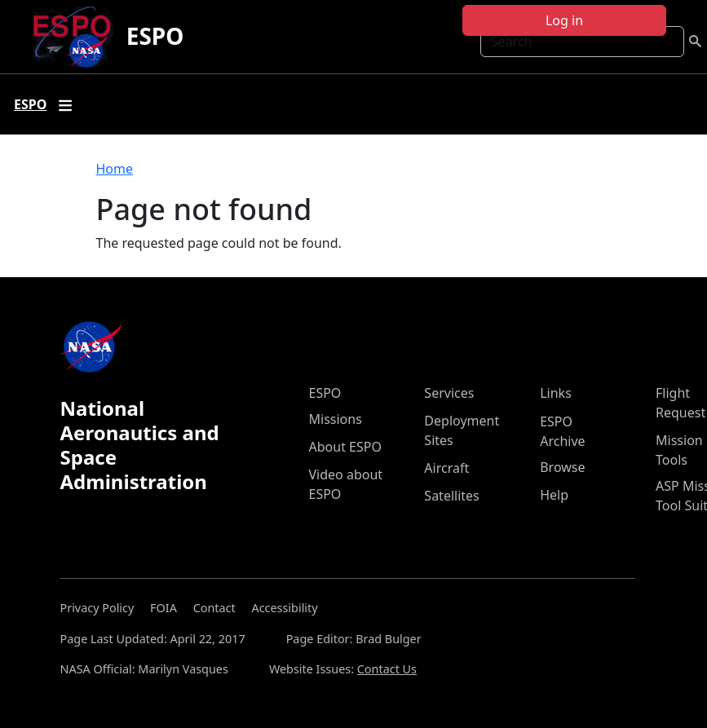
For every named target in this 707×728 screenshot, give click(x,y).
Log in (564, 20)
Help (554, 495)
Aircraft (446, 468)
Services (449, 393)
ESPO (155, 36)
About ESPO (345, 447)
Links (556, 393)
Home (115, 169)
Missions (336, 419)
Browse (562, 467)
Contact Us (387, 669)
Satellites (451, 496)
